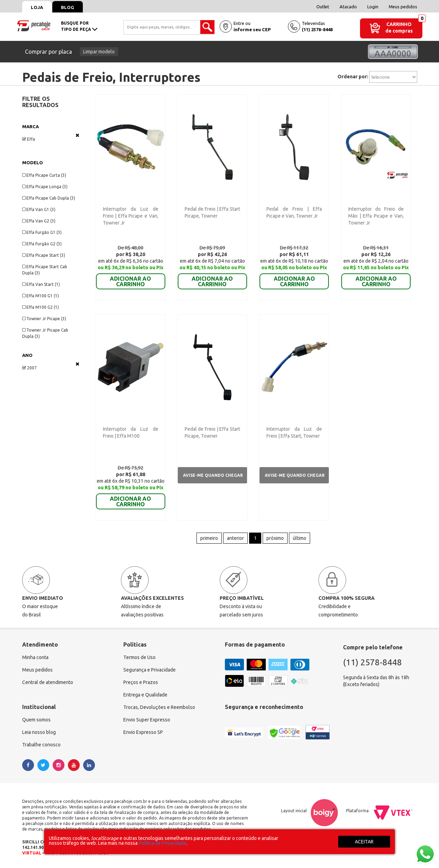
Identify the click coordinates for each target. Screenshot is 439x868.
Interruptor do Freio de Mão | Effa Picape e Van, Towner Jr (376, 216)
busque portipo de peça (79, 26)
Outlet (323, 7)
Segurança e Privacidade (150, 670)
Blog (68, 7)
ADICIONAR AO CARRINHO (130, 277)
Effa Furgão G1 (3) (42, 232)
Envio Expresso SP (143, 732)
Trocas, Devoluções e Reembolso (159, 707)
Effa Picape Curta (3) (44, 175)
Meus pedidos (403, 7)
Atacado (348, 7)
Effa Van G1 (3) (39, 209)
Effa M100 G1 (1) (41, 296)
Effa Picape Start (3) (44, 255)
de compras (399, 31)
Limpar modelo (99, 52)
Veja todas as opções (77, 135)
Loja (37, 7)
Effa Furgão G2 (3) (42, 244)
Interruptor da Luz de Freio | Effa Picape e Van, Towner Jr (131, 216)
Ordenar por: (353, 77)
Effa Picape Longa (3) (45, 187)
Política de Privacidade (163, 843)
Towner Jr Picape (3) (44, 319)
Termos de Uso (139, 657)
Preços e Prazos (141, 682)
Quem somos (36, 720)
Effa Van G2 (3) (39, 221)
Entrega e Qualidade (145, 695)
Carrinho (399, 24)
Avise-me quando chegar (213, 475)
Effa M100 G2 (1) (41, 307)
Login (373, 7)
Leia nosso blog (39, 732)
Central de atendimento (48, 682)
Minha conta (35, 657)
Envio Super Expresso (147, 720)
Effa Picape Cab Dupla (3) (49, 198)
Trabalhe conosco (41, 745)
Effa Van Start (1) (41, 284)
